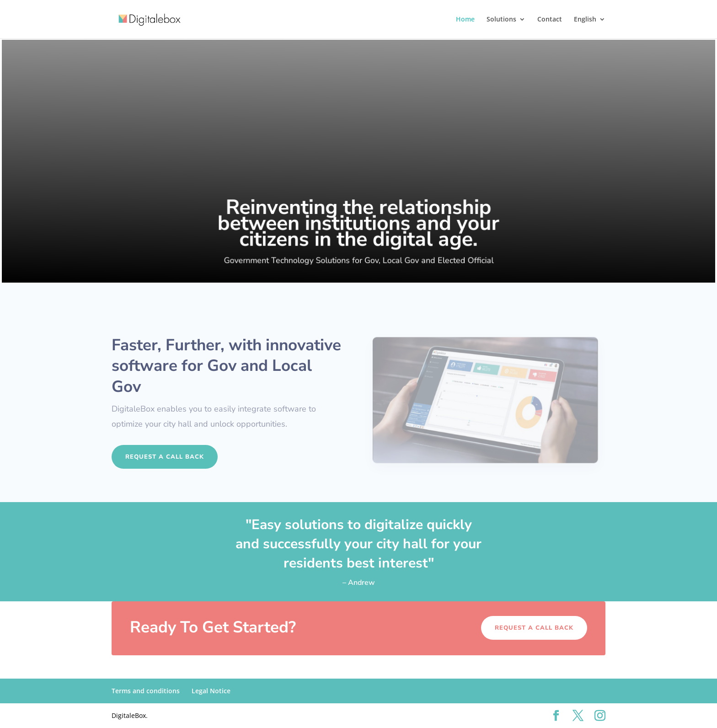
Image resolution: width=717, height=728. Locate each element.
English (585, 20)
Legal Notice (211, 691)
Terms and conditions (146, 691)
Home (465, 20)
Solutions (501, 20)
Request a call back (165, 457)
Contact (550, 20)
